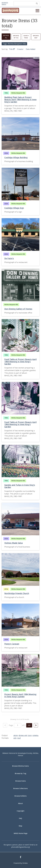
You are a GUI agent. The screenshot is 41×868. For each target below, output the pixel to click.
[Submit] (37, 3)
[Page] (18, 725)
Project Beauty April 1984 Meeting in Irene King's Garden (20, 695)
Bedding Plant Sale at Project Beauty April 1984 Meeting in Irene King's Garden (20, 100)
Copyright (21, 811)
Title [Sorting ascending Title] (11, 49)
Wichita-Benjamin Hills (18, 93)
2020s (6, 153)
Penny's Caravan (12, 644)
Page (15, 725)
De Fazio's (9, 258)
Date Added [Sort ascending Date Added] (31, 49)
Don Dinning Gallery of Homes (18, 309)
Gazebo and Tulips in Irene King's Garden (20, 486)
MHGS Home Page (21, 833)
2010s (6, 589)
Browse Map (36, 37)
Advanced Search (5, 3)
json (30, 735)
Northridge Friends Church (17, 593)
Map (20, 826)
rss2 (19, 738)
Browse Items (21, 781)
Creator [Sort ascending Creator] (20, 49)
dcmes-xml (23, 735)
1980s (6, 93)
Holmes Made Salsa (14, 543)
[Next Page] (36, 725)
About (20, 803)
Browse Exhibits (21, 796)
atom (16, 735)
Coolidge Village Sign (14, 208)
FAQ (20, 818)
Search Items (26, 37)
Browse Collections (20, 788)
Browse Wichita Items (20, 766)
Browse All (6, 37)
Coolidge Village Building (16, 157)
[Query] (26, 3)
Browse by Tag (16, 37)
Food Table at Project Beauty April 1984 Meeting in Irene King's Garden (20, 362)
